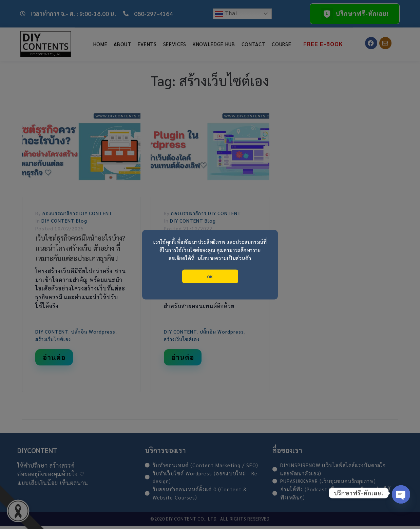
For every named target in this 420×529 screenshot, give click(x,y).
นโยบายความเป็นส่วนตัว (224, 258)
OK (210, 276)
